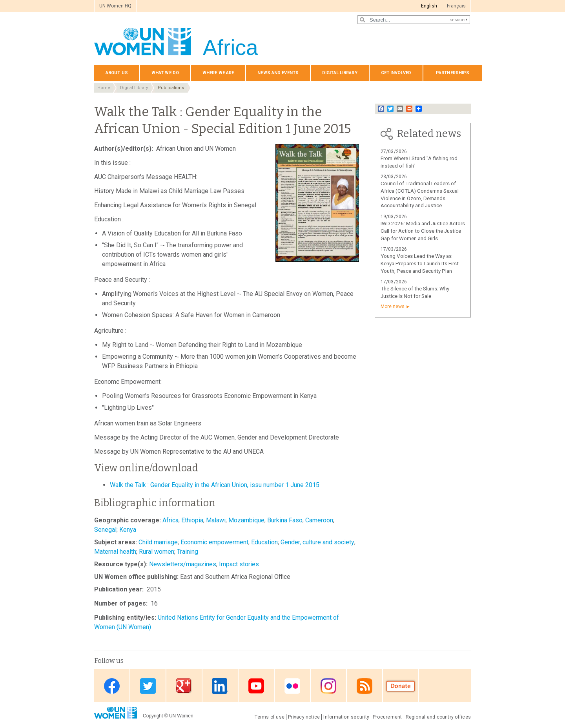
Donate (401, 686)
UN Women (181, 716)
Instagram (328, 686)
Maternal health (115, 552)
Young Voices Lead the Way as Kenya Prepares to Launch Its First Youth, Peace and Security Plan (420, 264)
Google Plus (184, 686)
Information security (346, 717)
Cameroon (319, 520)
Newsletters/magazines (183, 564)
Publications (171, 88)
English (429, 6)
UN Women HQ (115, 6)
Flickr (292, 686)
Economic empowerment (214, 542)
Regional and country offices (438, 717)
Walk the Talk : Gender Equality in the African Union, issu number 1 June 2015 (215, 485)
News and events (278, 73)
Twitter (148, 686)
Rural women (157, 552)
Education (264, 542)
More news (393, 307)
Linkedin (220, 686)
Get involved (396, 73)
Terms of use (270, 717)
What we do (165, 73)
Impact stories (239, 564)
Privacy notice (304, 717)
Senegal (105, 530)
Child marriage (158, 542)
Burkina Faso (285, 520)
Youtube (256, 686)
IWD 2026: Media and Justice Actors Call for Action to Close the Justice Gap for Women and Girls (423, 231)
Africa (170, 520)
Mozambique (246, 520)
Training (188, 552)
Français (456, 6)
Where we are (218, 73)
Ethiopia (192, 520)
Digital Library (340, 73)
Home (104, 88)
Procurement (387, 717)
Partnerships (453, 73)
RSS (365, 686)
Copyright (153, 716)
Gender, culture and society (317, 542)
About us (117, 73)
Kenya (128, 530)
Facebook (112, 686)
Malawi (216, 520)
